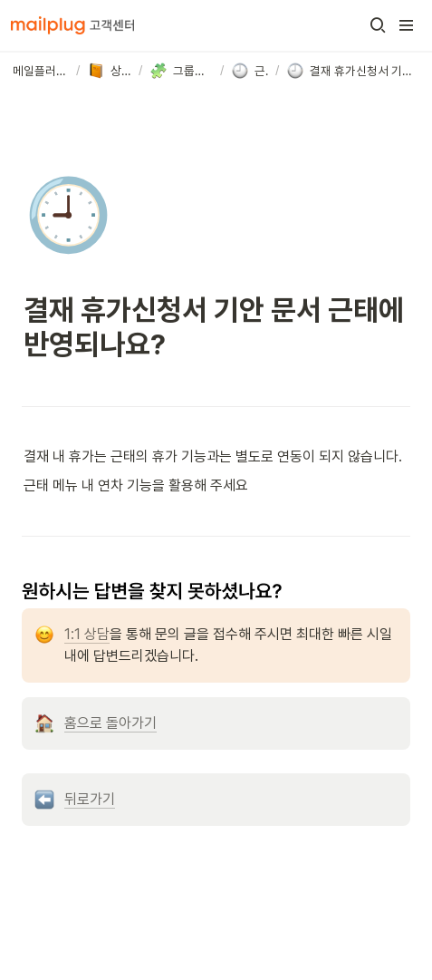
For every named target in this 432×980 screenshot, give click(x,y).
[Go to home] (72, 25)
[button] (378, 25)
